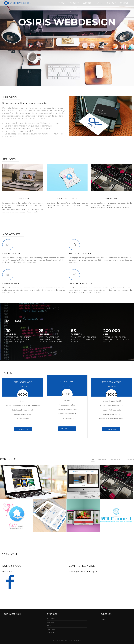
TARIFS (49, 626)
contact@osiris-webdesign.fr (83, 572)
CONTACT (51, 633)
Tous (93, 460)
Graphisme (111, 198)
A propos (74, 3)
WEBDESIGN (23, 198)
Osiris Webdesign (18, 3)
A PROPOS (51, 619)
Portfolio (111, 3)
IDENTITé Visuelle (67, 198)
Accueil (62, 3)
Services (87, 3)
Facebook (104, 619)
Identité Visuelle (116, 460)
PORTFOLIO (51, 629)
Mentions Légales (76, 640)
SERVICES (50, 622)
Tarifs (99, 3)
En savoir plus (23, 429)
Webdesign (102, 460)
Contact (124, 3)
